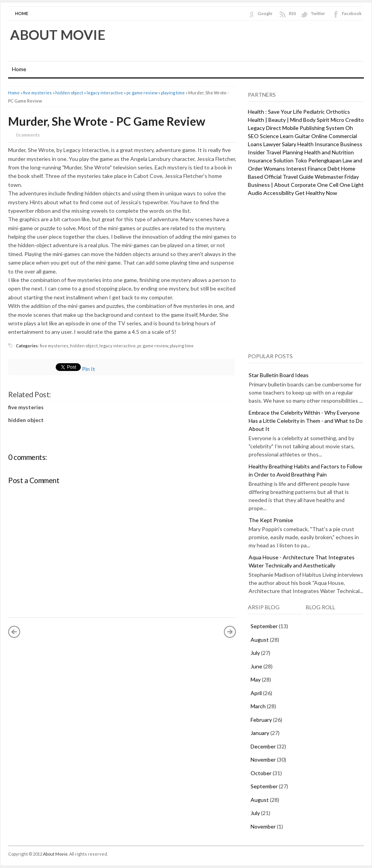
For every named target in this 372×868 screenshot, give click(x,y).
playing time (173, 93)
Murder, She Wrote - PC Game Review (107, 121)
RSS (293, 13)
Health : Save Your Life (275, 112)
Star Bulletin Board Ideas (279, 375)
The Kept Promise (271, 520)
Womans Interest (285, 168)
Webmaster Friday (337, 177)
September (264, 626)
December (263, 746)
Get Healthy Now (316, 193)
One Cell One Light (340, 185)
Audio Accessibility (271, 193)
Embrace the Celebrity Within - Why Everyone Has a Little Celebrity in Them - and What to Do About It (306, 421)
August (260, 640)
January (260, 733)
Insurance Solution (271, 160)
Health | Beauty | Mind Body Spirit (289, 120)
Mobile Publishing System (313, 128)
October (261, 773)
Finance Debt (324, 168)
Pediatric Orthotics (327, 112)
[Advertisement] (73, 273)
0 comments (28, 135)
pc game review (142, 93)
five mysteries (38, 93)
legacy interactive (105, 93)
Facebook (352, 13)
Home (22, 13)
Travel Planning (285, 152)
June (256, 666)
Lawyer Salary (280, 144)
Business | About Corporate (282, 185)
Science (269, 136)
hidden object (69, 93)
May (256, 679)
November (263, 759)
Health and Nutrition (329, 152)
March (258, 706)
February (261, 720)
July (255, 653)
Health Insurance (318, 144)
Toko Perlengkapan (318, 160)
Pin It (89, 369)
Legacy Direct (264, 128)
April (256, 693)
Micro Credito (347, 120)
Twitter (318, 13)
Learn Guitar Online (304, 136)
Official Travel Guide (289, 177)
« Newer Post (14, 632)
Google (265, 13)
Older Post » (230, 632)
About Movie (58, 34)
